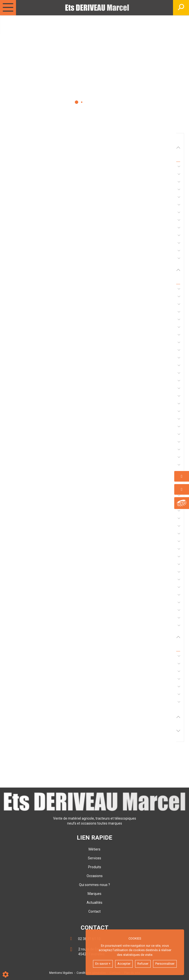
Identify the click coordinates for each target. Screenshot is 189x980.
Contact (94, 911)
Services (94, 858)
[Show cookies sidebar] (6, 974)
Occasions (95, 876)
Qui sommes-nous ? (94, 885)
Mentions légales (61, 973)
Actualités (94, 903)
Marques (94, 894)
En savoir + (103, 964)
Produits (95, 867)
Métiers (94, 849)
